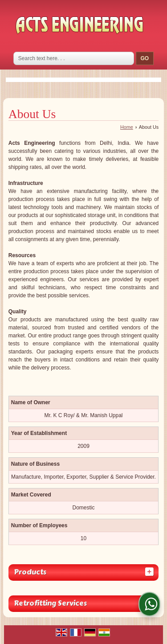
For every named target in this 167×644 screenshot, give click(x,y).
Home (127, 127)
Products (30, 572)
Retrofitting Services (50, 603)
